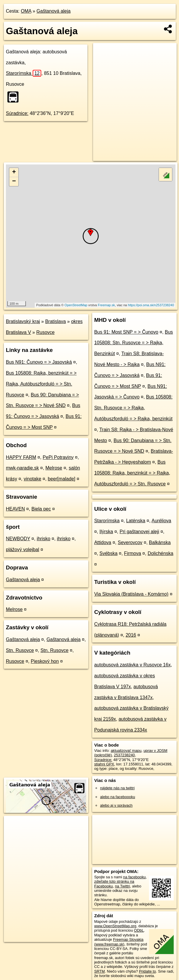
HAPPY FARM (21, 457)
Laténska (136, 521)
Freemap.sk (106, 305)
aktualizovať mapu (126, 751)
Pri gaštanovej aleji (139, 532)
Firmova (132, 553)
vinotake (32, 479)
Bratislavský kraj (23, 321)
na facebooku (134, 877)
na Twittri (122, 886)
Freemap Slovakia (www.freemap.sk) (119, 942)
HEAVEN (15, 509)
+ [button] (14, 172)
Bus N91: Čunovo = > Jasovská (39, 362)
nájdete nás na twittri (117, 788)
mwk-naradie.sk (22, 468)
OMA (26, 11)
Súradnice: (17, 113)
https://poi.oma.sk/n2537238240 (151, 305)
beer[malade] (61, 479)
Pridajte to (147, 971)
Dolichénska (160, 553)
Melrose (54, 468)
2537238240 (124, 755)
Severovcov (130, 542)
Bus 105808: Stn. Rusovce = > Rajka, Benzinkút (134, 343)
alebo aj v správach (116, 805)
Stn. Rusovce (20, 650)
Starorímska (24, 73)
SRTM (100, 971)
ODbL (139, 930)
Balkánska (160, 542)
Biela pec (41, 509)
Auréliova (161, 521)
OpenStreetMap (76, 305)
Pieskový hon (45, 661)
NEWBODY (18, 539)
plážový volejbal (23, 550)
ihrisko (44, 539)
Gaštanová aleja (54, 11)
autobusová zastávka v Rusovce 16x (132, 665)
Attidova (103, 542)
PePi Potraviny (58, 457)
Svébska (108, 553)
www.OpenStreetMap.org (115, 926)
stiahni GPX (104, 764)
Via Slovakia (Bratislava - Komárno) (131, 594)
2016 (131, 635)
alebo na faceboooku (118, 797)
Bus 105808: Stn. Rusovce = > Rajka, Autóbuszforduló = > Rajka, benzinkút (133, 408)
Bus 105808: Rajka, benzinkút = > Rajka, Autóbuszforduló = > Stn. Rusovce (41, 384)
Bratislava (55, 321)
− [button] (14, 182)
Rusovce (45, 332)
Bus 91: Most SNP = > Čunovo (126, 332)
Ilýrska (106, 532)
